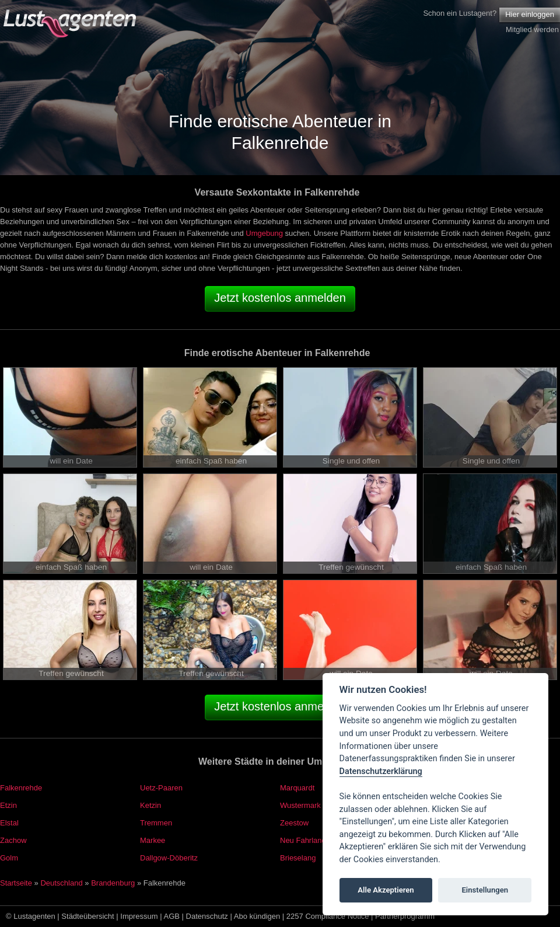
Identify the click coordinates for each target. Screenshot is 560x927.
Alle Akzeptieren (386, 890)
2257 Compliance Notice (328, 916)
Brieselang (298, 858)
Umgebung (264, 233)
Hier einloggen (530, 14)
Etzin (8, 805)
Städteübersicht (87, 916)
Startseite (16, 883)
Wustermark (300, 805)
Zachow (13, 840)
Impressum (139, 916)
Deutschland (61, 883)
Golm (9, 858)
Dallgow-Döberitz (169, 858)
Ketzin (150, 805)
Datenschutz (207, 916)
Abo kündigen (257, 916)
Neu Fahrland (303, 840)
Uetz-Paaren (161, 788)
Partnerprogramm (405, 916)
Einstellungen (485, 890)
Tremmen (156, 823)
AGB (172, 916)
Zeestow (294, 823)
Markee (153, 840)
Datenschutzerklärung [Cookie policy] (381, 771)
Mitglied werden (532, 29)
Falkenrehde (21, 788)
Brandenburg (113, 883)
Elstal (9, 823)
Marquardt (297, 788)
